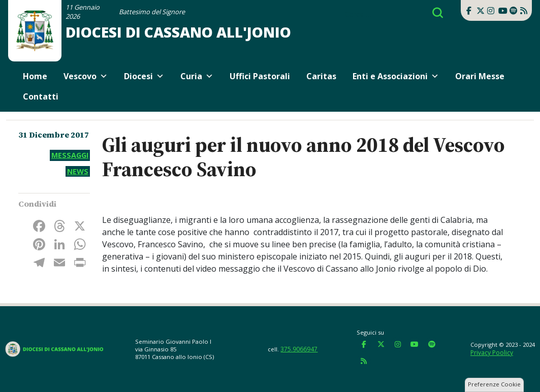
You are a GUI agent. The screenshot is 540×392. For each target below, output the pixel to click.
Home (35, 76)
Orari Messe (480, 76)
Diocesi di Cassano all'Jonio (178, 32)
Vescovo (86, 76)
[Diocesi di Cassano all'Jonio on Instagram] (491, 11)
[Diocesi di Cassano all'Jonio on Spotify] (513, 11)
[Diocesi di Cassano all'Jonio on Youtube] (502, 11)
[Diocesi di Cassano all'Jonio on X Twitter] (480, 11)
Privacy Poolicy (492, 353)
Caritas (321, 76)
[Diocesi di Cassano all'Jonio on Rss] (524, 11)
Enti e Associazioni (396, 76)
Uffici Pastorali (260, 76)
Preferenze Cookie (494, 384)
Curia (197, 76)
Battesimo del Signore (152, 12)
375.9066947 (299, 349)
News (78, 171)
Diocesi (144, 76)
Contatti (41, 96)
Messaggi (70, 155)
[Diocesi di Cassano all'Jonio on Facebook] (469, 11)
